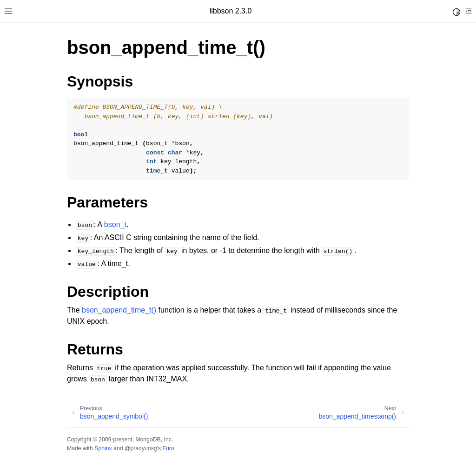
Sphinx (103, 448)
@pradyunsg (141, 448)
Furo (168, 448)
